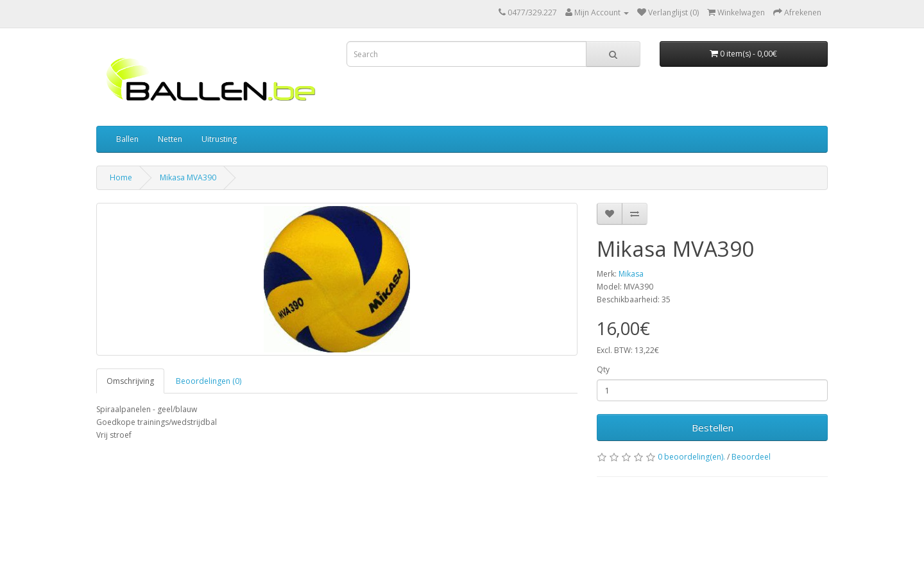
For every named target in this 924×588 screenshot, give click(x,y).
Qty (603, 369)
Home (121, 177)
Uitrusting (219, 139)
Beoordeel (751, 457)
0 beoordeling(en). (691, 457)
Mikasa (631, 274)
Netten (170, 139)
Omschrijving (130, 381)
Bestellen (713, 428)
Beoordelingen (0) (209, 381)
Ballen (127, 139)
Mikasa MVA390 (188, 177)
